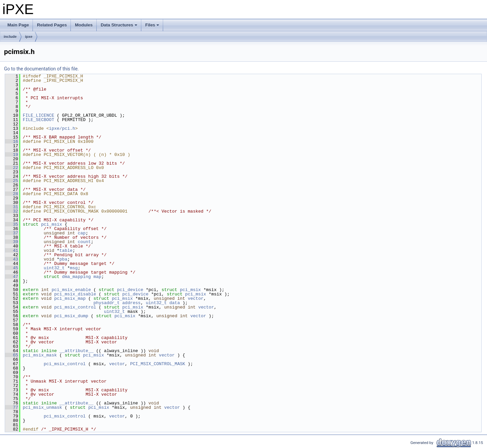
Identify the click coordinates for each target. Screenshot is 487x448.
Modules (84, 25)
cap (82, 233)
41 (12, 250)
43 (12, 259)
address (131, 303)
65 (12, 355)
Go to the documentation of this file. (41, 69)
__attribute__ (76, 351)
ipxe (29, 37)
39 (12, 242)
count (84, 242)
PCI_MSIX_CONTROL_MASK (158, 364)
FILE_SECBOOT (39, 120)
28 (12, 194)
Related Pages (52, 25)
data (175, 303)
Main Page (18, 25)
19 (12, 155)
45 (12, 268)
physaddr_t (106, 303)
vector (196, 298)
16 (12, 142)
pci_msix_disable (75, 294)
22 (12, 168)
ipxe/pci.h (62, 128)
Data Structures (119, 27)
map (97, 277)
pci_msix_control (75, 307)
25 (12, 181)
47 (12, 277)
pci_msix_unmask (42, 407)
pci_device (130, 290)
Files (153, 27)
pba (63, 259)
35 (12, 224)
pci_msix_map (70, 298)
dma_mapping (77, 277)
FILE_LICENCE (39, 115)
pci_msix (51, 224)
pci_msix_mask (40, 355)
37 (12, 233)
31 (12, 207)
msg (74, 268)
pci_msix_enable (71, 290)
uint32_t (54, 268)
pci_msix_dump (71, 316)
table (66, 250)
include (10, 37)
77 (12, 407)
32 (12, 211)
